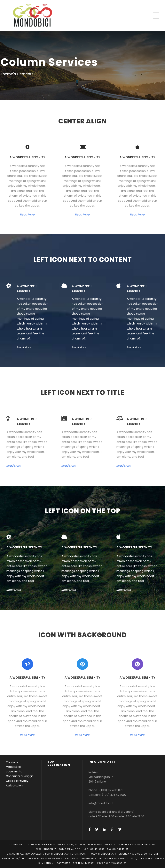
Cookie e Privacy (17, 781)
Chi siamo (13, 762)
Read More (27, 215)
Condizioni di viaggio (20, 776)
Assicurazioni (15, 785)
